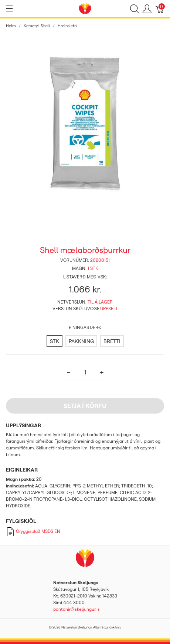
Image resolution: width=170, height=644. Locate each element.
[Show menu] (9, 8)
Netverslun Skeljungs (76, 627)
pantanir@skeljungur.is (76, 609)
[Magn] (85, 372)
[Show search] (135, 8)
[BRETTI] (112, 341)
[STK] (55, 341)
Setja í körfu (85, 406)
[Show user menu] (147, 8)
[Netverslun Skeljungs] (85, 8)
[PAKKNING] (81, 341)
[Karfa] (160, 8)
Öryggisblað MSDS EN (33, 531)
